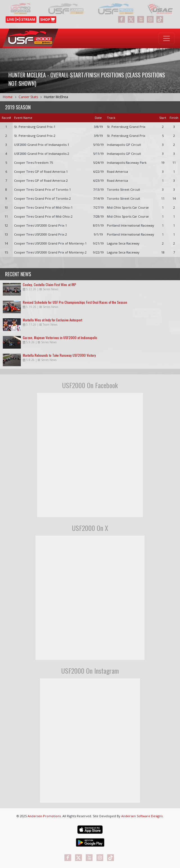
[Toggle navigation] (166, 38)
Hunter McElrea (56, 97)
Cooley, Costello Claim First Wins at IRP (49, 285)
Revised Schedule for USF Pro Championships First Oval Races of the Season (75, 302)
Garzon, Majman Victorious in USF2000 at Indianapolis (60, 338)
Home (8, 97)
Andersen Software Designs (142, 816)
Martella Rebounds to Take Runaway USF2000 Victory (59, 355)
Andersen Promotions (44, 816)
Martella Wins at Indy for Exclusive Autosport (52, 320)
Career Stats (28, 97)
